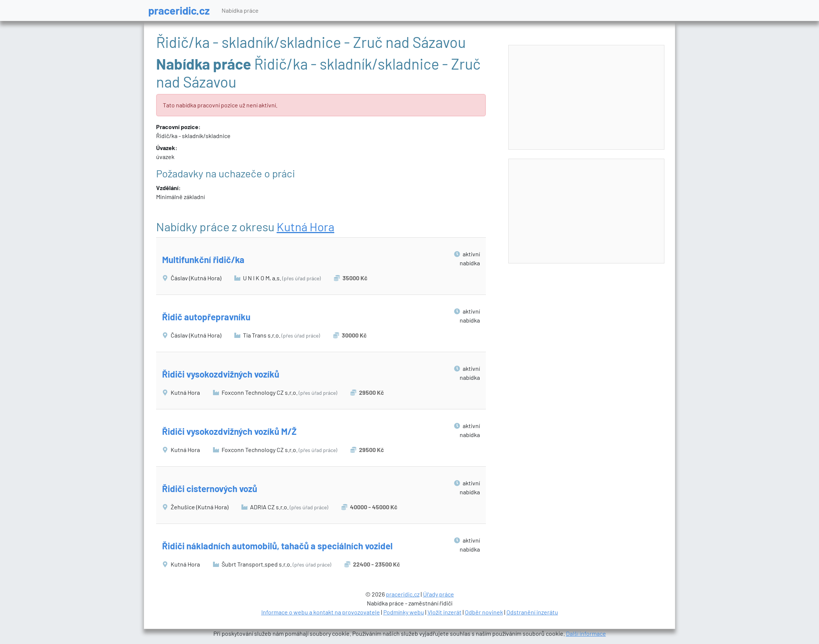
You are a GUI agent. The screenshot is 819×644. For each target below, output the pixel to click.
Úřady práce (439, 594)
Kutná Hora (305, 226)
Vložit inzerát (444, 612)
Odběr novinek (484, 612)
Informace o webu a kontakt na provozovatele (321, 612)
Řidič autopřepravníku (206, 317)
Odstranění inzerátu (532, 612)
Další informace (586, 633)
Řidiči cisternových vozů (210, 489)
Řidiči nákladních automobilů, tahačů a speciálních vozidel (277, 546)
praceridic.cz (179, 10)
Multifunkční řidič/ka (203, 260)
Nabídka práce (240, 10)
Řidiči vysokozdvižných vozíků (221, 374)
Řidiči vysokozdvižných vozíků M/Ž (229, 431)
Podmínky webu (404, 612)
